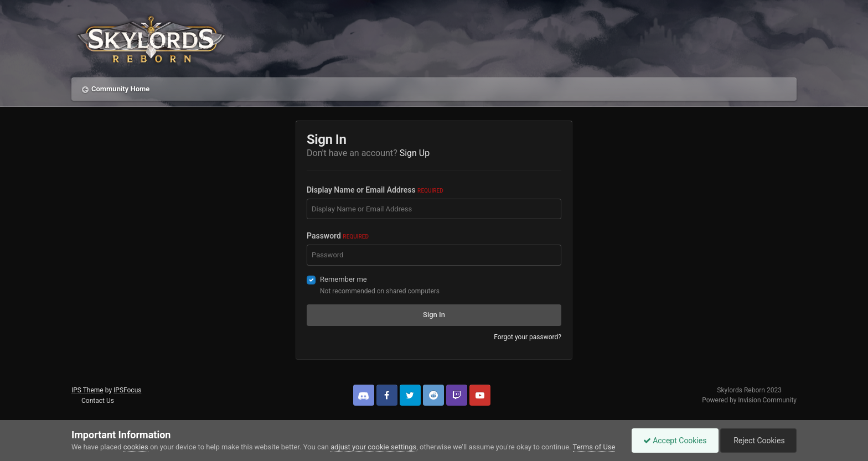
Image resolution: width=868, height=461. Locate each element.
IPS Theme (87, 390)
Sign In (434, 315)
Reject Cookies (758, 441)
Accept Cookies (675, 441)
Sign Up (415, 153)
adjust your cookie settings (373, 447)
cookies (136, 447)
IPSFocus (127, 390)
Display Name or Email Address (375, 190)
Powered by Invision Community (749, 400)
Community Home (120, 89)
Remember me (343, 279)
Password (338, 236)
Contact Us (98, 401)
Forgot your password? (528, 337)
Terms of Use (594, 447)
